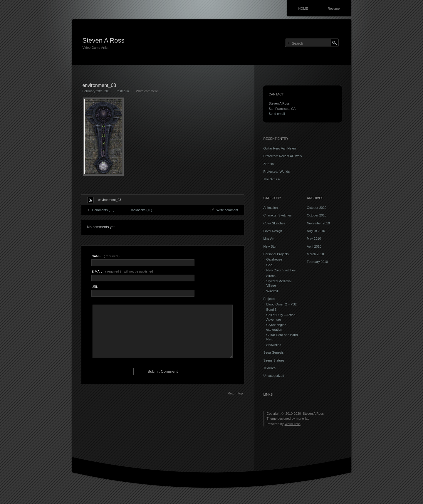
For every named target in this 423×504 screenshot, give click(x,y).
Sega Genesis (274, 352)
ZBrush (269, 164)
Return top (235, 393)
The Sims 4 (272, 179)
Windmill (273, 291)
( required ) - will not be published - (123, 271)
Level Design (273, 231)
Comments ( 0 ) (103, 210)
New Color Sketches (281, 270)
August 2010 (316, 231)
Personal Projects (276, 254)
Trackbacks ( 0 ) (140, 210)
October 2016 (317, 215)
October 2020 (317, 208)
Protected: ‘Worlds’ (277, 172)
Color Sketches (275, 223)
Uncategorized (274, 376)
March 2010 (315, 254)
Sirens (271, 276)
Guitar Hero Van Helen (280, 148)
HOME (303, 9)
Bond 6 (272, 310)
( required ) (105, 256)
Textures (270, 368)
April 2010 (314, 246)
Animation (271, 208)
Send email (277, 114)
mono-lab (303, 419)
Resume (334, 9)
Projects (269, 299)
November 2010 (318, 223)
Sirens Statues (274, 360)
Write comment (147, 91)
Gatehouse (274, 259)
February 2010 (318, 262)
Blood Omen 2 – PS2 (282, 304)
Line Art (269, 238)
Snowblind (274, 345)
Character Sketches (278, 215)
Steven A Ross (104, 40)
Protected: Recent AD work (283, 156)
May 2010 (314, 238)
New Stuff (271, 246)
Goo (270, 265)
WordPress (293, 424)
